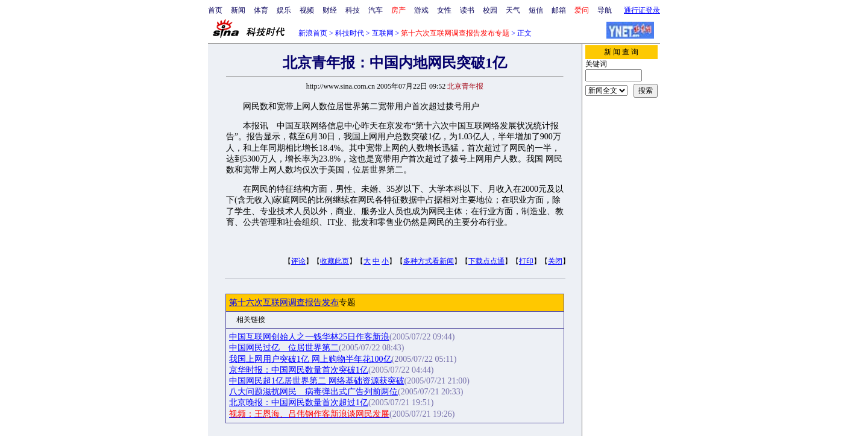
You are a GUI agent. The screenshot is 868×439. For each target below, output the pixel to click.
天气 (513, 10)
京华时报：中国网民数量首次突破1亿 (299, 370)
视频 (307, 10)
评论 (298, 261)
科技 (353, 10)
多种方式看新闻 (429, 261)
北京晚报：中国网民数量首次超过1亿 (299, 403)
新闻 (238, 10)
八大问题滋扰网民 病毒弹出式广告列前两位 (313, 392)
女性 (444, 10)
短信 (536, 10)
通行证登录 (642, 10)
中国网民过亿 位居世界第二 (284, 348)
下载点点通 (486, 261)
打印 (526, 261)
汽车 (376, 10)
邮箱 (559, 10)
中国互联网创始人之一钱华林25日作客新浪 (309, 337)
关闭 (555, 261)
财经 (330, 10)
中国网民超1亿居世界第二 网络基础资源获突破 (317, 381)
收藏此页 (335, 261)
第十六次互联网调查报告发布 (284, 302)
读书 (467, 10)
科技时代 (350, 33)
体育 (261, 10)
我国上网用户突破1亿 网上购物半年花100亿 (310, 359)
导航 (605, 10)
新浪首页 (313, 33)
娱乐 (284, 10)
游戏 (421, 10)
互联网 (383, 33)
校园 (490, 10)
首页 (215, 10)
